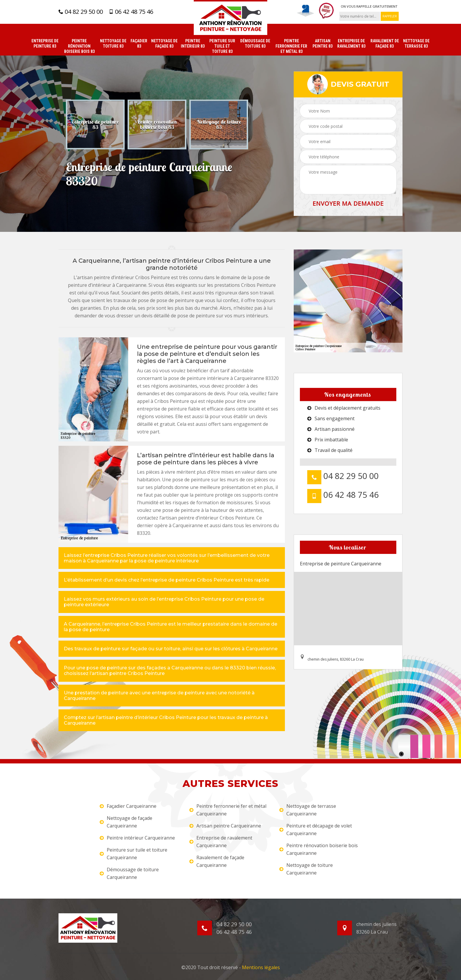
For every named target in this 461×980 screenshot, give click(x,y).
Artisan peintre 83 (323, 43)
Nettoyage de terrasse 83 (416, 43)
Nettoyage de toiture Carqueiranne (306, 869)
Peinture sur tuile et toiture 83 (222, 46)
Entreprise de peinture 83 (45, 43)
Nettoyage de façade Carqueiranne (126, 822)
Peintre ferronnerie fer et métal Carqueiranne (228, 810)
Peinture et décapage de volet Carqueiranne (316, 830)
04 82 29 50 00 (81, 12)
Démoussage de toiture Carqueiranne (129, 873)
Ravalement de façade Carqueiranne (217, 861)
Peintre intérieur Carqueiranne (137, 838)
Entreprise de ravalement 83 (351, 43)
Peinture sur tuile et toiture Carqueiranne (133, 854)
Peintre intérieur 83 (193, 43)
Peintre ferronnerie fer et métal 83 (291, 46)
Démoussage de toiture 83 (255, 43)
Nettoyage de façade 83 (164, 43)
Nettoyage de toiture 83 (113, 43)
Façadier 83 (139, 43)
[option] (95, 124)
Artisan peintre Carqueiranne (225, 826)
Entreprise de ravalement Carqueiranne (221, 842)
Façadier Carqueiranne (128, 806)
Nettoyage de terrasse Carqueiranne (308, 810)
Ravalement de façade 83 (385, 43)
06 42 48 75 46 (131, 12)
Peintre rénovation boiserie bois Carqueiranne (319, 849)
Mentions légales (261, 967)
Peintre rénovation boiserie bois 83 (79, 46)
